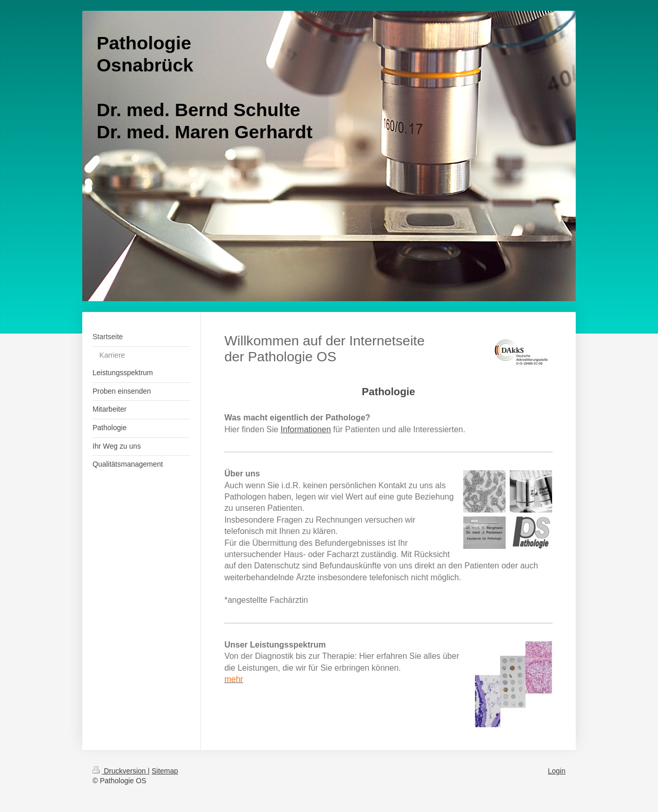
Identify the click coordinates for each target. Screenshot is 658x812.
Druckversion (120, 771)
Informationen (306, 429)
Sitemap (165, 771)
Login (557, 771)
